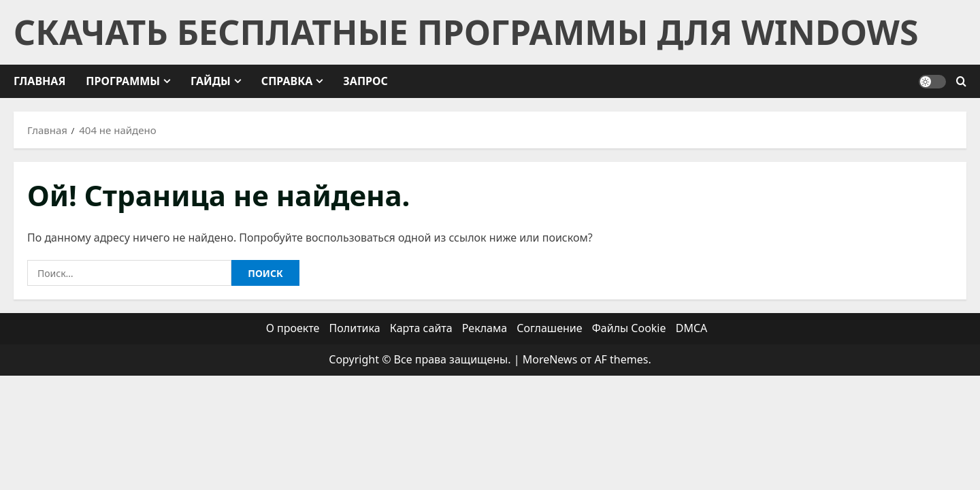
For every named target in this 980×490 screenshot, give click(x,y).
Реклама (485, 328)
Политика (355, 328)
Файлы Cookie (629, 328)
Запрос (365, 81)
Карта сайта (421, 328)
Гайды (211, 81)
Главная (39, 81)
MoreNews (550, 359)
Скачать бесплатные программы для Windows (466, 32)
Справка (287, 81)
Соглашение (549, 328)
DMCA (692, 328)
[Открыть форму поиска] (961, 82)
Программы (123, 81)
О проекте (293, 328)
